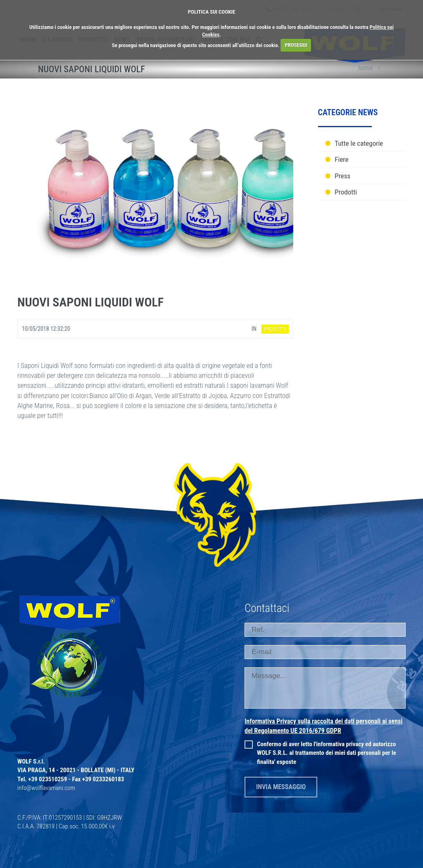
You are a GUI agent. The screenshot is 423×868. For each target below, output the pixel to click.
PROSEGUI (296, 45)
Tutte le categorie (359, 143)
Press (342, 176)
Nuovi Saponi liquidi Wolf (90, 302)
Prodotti (346, 192)
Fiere (341, 159)
